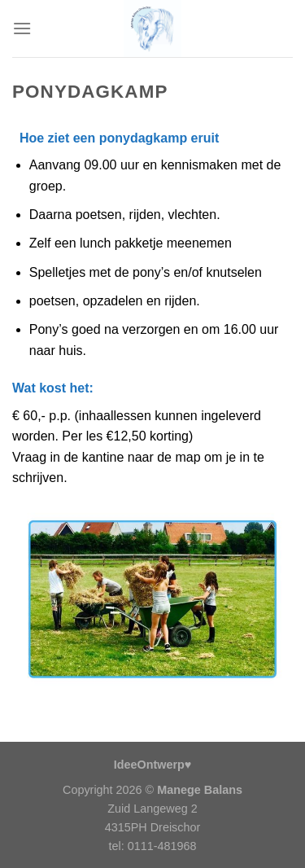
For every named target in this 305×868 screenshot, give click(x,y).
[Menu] (22, 28)
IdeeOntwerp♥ (153, 765)
